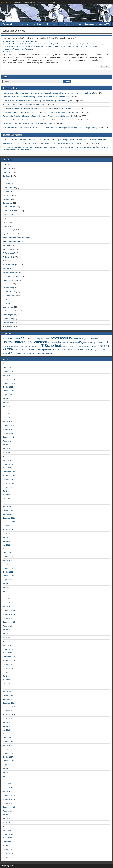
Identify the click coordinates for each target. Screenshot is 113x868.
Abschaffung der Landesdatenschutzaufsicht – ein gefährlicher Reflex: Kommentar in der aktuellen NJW (41, 112)
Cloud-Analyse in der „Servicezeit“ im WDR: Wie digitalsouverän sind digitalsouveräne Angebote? (38, 101)
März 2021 (7, 599)
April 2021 (7, 595)
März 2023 (7, 506)
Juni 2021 (6, 587)
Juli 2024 (6, 445)
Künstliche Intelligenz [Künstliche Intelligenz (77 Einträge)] (38, 350)
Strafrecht (6, 303)
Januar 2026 (7, 375)
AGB (5, 164)
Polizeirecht (50, 46)
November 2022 (9, 522)
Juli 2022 (6, 537)
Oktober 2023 (8, 479)
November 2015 (9, 846)
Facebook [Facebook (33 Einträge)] (5, 346)
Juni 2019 (6, 680)
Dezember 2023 (9, 472)
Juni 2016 (6, 819)
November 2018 (9, 707)
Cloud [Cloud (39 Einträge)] (33, 339)
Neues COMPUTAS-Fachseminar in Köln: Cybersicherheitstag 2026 (28, 124)
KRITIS (27, 46)
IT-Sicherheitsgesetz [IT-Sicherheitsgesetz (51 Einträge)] (69, 346)
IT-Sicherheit (19, 46)
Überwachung (65, 46)
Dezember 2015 (9, 842)
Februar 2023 (8, 510)
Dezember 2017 (9, 749)
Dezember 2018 (9, 703)
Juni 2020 (6, 634)
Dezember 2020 (9, 611)
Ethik (81, 44)
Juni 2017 (6, 772)
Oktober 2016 (8, 803)
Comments (9, 51)
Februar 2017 (8, 788)
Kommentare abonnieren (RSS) (97, 24)
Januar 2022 (7, 560)
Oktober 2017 (8, 757)
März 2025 (7, 414)
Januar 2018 (7, 745)
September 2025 (9, 391)
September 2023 (9, 483)
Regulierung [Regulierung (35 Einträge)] (92, 350)
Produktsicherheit (9, 292)
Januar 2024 (7, 468)
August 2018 (8, 718)
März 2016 (7, 830)
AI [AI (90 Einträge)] (3, 339)
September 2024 (9, 437)
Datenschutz (7, 203)
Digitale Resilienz (44, 44)
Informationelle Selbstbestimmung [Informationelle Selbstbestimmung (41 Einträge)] (20, 346)
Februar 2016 (8, 834)
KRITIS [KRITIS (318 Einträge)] (7, 349)
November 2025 (9, 383)
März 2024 (7, 460)
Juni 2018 (6, 726)
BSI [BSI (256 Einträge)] (23, 338)
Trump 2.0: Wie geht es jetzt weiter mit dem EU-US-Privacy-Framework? (81, 140)
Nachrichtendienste (38, 46)
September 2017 (9, 761)
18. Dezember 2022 (30, 41)
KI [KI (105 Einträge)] (108, 346)
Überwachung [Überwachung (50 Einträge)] (47, 353)
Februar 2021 (8, 603)
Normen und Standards (11, 276)
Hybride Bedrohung (10, 234)
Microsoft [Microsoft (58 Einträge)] (51, 350)
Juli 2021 (6, 583)
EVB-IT (6, 222)
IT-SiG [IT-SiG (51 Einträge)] (95, 346)
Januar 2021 (7, 607)
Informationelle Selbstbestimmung (15, 238)
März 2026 (7, 368)
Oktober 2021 (8, 572)
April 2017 (7, 780)
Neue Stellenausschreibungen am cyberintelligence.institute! (25, 104)
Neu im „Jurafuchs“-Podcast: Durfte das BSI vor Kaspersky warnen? (40, 38)
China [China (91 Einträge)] (28, 339)
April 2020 (7, 641)
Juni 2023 (6, 495)
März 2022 (7, 553)
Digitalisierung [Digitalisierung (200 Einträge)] (87, 342)
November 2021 (9, 568)
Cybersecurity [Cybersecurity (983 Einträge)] (61, 338)
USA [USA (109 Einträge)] (10, 353)
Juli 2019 (6, 676)
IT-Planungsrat (8, 253)
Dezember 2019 (9, 657)
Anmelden (51, 24)
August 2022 (8, 533)
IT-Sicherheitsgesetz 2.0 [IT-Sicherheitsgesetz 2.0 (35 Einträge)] (84, 346)
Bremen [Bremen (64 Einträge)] (17, 339)
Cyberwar (6, 199)
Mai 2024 (6, 452)
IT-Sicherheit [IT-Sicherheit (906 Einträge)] (51, 346)
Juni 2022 (6, 541)
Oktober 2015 (8, 849)
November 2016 (9, 799)
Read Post (105, 67)
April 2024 (7, 456)
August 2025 (8, 395)
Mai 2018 (6, 730)
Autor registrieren (34, 24)
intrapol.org (6, 2)
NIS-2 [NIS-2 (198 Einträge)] (58, 349)
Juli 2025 (6, 398)
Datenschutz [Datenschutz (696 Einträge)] (12, 342)
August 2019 (8, 672)
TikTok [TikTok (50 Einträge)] (105, 350)
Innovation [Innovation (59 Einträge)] (36, 346)
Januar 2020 (7, 653)
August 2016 (8, 811)
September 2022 (9, 530)
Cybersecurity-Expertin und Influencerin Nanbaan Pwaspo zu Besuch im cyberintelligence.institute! (39, 116)
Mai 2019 (6, 684)
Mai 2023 (6, 499)
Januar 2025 (7, 422)
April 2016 (7, 826)
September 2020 (9, 622)
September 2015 (9, 853)
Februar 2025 (8, 418)
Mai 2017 (6, 776)
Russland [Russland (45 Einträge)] (99, 350)
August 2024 (8, 441)
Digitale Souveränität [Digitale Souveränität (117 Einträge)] (69, 342)
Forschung (87, 44)
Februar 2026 (8, 372)
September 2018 (9, 715)
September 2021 (9, 576)
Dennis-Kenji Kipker (12, 41)
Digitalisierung (73, 44)
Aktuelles (8, 44)
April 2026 (7, 364)
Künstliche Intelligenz (11, 265)
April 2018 (7, 734)
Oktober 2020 (8, 618)
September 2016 (9, 807)
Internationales (8, 46)
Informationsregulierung (12, 242)
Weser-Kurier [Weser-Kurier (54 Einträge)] (37, 353)
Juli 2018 (6, 722)
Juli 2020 (6, 630)
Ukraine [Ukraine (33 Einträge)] (5, 353)
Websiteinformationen (12, 24)
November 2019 (9, 661)
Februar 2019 (8, 695)
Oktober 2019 (8, 664)
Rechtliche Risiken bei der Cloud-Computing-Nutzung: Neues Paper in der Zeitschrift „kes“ (36, 97)
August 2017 (8, 765)
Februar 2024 (8, 464)
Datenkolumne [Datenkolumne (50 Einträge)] (95, 339)
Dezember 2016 (9, 796)
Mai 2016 (6, 822)
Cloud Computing (9, 188)
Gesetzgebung (97, 44)
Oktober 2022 (8, 526)
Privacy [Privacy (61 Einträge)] (80, 350)
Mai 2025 (6, 406)
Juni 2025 (6, 402)
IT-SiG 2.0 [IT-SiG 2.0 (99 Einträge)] (102, 346)
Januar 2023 (7, 514)
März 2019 (7, 691)
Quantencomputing (10, 296)
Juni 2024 (6, 449)
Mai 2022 (6, 545)
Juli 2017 (6, 768)
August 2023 (8, 487)
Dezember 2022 (9, 518)
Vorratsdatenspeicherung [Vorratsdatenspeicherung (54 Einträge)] (22, 353)
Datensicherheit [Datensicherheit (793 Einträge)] (35, 342)
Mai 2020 (6, 637)
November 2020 (9, 614)
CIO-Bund (7, 184)
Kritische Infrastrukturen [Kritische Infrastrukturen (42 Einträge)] (20, 350)
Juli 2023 (6, 491)
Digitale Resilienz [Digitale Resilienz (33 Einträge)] (53, 343)
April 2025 (7, 410)
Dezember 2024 (9, 426)
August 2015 (8, 857)
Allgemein (16, 44)
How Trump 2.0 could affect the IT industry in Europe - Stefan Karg (27, 140)
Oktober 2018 (8, 711)
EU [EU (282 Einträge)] (106, 342)
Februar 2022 (8, 557)
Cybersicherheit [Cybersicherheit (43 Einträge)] (78, 339)
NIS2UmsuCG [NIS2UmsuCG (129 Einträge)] (69, 350)
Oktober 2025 (8, 387)
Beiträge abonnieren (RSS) (71, 24)
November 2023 (9, 476)
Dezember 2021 (9, 564)
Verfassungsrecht (92, 46)
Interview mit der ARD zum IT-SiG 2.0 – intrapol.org (22, 143)
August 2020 (8, 626)
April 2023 (7, 503)
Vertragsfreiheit (19, 49)
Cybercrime (33, 44)
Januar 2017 (7, 792)
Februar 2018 (8, 742)
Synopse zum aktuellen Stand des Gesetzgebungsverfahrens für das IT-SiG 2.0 (72, 143)
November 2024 (9, 429)
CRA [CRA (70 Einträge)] (47, 339)
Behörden (24, 44)
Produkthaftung (8, 288)
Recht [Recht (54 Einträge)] (85, 350)
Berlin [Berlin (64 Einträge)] (7, 339)
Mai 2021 (6, 591)
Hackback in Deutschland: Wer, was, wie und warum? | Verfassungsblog (29, 147)
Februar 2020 (8, 649)
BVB (5, 180)
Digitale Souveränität (59, 44)
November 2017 (9, 753)
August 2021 (8, 580)
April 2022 (7, 549)
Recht (57, 46)
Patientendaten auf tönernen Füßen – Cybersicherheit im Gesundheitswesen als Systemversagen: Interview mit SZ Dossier (48, 93)
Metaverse (7, 268)
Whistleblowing (31, 49)
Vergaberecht (8, 49)
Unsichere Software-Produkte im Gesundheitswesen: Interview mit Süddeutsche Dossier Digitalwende (40, 120)
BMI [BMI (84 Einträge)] (12, 339)
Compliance (7, 191)
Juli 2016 (6, 815)
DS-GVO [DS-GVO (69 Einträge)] (100, 342)
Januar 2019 (7, 699)
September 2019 (9, 668)
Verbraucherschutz (78, 46)
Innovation (7, 245)
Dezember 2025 (9, 379)
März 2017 (7, 784)
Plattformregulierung (10, 280)
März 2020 (7, 645)
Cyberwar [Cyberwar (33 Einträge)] (86, 339)
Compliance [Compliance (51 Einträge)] (40, 339)
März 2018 (7, 738)
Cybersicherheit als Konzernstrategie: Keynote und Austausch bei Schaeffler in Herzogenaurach (38, 108)
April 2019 (7, 688)
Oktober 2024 (8, 433)
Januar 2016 (7, 838)
